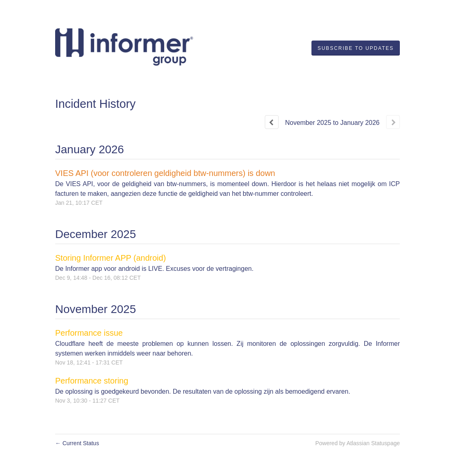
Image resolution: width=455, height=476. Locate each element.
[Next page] (393, 122)
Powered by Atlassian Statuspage (357, 443)
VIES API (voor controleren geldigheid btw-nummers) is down (165, 173)
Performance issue (89, 333)
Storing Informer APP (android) (111, 258)
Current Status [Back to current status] (77, 443)
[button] (356, 48)
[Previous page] (272, 122)
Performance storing (92, 381)
